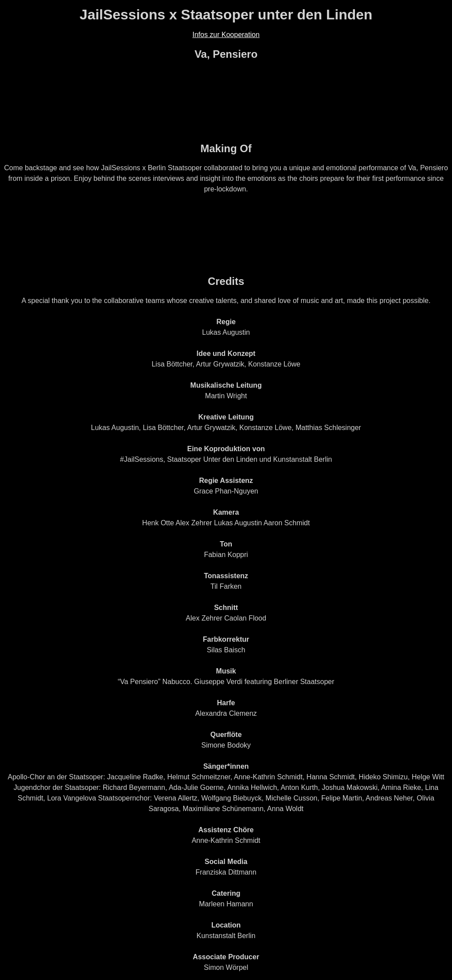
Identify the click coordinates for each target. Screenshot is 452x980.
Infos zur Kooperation (226, 35)
